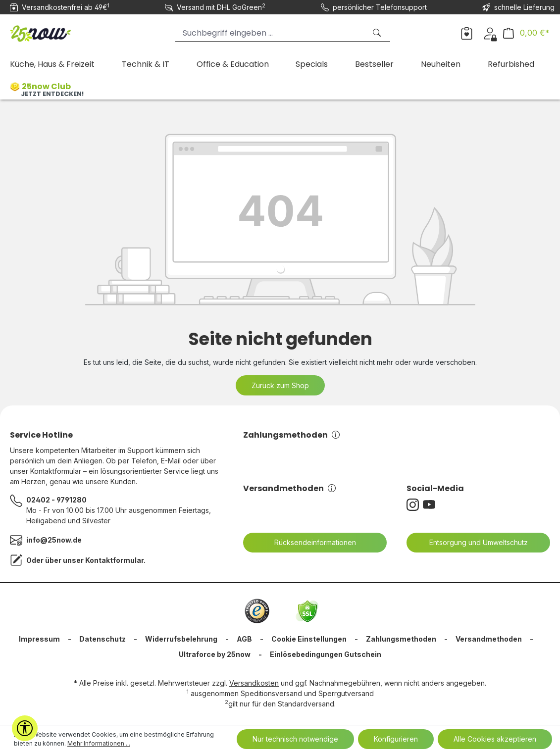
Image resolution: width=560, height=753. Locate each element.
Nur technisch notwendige (295, 739)
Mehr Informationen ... (99, 743)
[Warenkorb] (526, 33)
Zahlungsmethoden (291, 435)
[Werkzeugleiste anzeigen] (25, 728)
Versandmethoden (289, 488)
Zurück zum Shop (280, 385)
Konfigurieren (396, 739)
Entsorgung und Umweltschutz (472, 543)
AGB (244, 639)
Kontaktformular (114, 560)
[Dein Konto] (490, 33)
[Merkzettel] (467, 33)
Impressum (39, 639)
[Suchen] (378, 33)
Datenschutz (102, 639)
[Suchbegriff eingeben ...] (271, 33)
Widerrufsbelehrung (181, 639)
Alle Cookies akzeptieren (495, 739)
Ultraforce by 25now (215, 654)
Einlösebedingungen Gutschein (326, 654)
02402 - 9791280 (56, 500)
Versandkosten (254, 683)
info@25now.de (54, 540)
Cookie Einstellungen (309, 639)
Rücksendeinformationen (309, 543)
